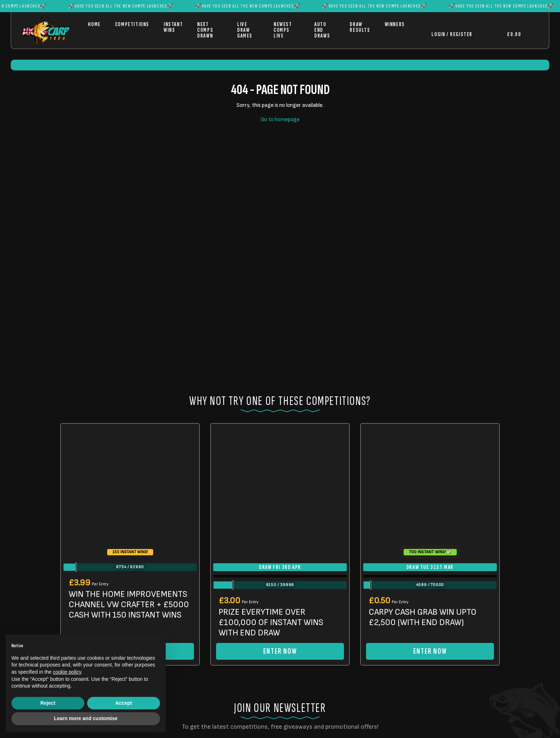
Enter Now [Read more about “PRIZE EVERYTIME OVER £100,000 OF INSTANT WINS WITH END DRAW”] (280, 651)
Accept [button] (124, 703)
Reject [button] (48, 703)
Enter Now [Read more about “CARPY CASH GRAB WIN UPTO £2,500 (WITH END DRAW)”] (430, 651)
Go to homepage (280, 120)
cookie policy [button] (67, 672)
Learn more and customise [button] (86, 718)
